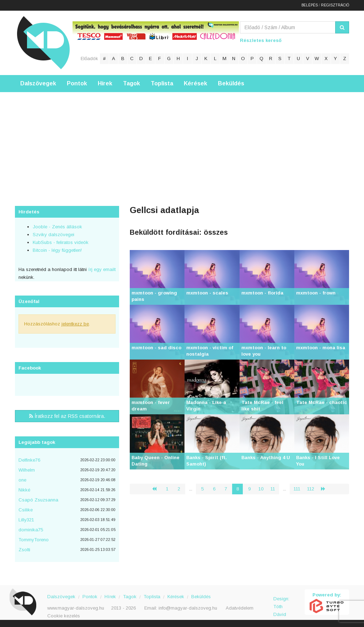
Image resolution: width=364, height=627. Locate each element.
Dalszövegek (38, 83)
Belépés (310, 5)
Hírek (105, 83)
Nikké (24, 490)
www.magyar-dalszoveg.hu (76, 608)
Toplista (162, 83)
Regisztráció (335, 5)
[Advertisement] (182, 142)
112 (311, 489)
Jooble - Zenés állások (57, 227)
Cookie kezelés (64, 616)
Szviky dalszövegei (53, 235)
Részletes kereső (261, 40)
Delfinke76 (29, 460)
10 (261, 489)
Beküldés (231, 83)
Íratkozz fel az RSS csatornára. (67, 416)
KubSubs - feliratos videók (61, 242)
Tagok (132, 83)
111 (297, 489)
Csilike (26, 510)
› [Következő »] (326, 489)
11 (273, 489)
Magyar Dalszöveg (43, 42)
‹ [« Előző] (157, 489)
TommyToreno (34, 540)
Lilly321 (26, 520)
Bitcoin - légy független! (57, 250)
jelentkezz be (75, 324)
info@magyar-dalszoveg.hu (188, 608)
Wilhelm (27, 470)
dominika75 (31, 530)
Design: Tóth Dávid (281, 603)
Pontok (77, 83)
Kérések (196, 83)
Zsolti (24, 550)
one (22, 480)
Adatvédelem (240, 608)
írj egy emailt (101, 269)
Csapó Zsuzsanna (38, 500)
